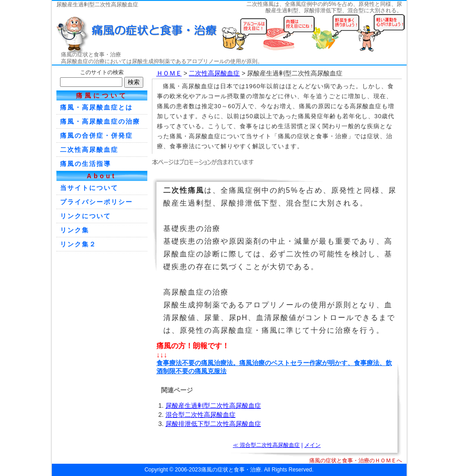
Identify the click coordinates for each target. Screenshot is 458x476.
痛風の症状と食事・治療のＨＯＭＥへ (356, 461)
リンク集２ (78, 244)
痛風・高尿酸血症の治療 (100, 121)
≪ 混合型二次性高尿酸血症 (266, 445)
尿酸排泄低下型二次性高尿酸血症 (213, 424)
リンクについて (86, 216)
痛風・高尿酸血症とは (96, 107)
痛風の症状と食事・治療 (91, 55)
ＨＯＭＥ (169, 73)
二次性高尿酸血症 (214, 73)
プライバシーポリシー (96, 202)
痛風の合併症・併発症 (96, 135)
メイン (312, 445)
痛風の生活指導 (86, 164)
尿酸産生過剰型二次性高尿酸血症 (213, 406)
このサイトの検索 (102, 72)
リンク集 (75, 230)
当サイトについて (89, 188)
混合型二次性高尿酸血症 (201, 415)
